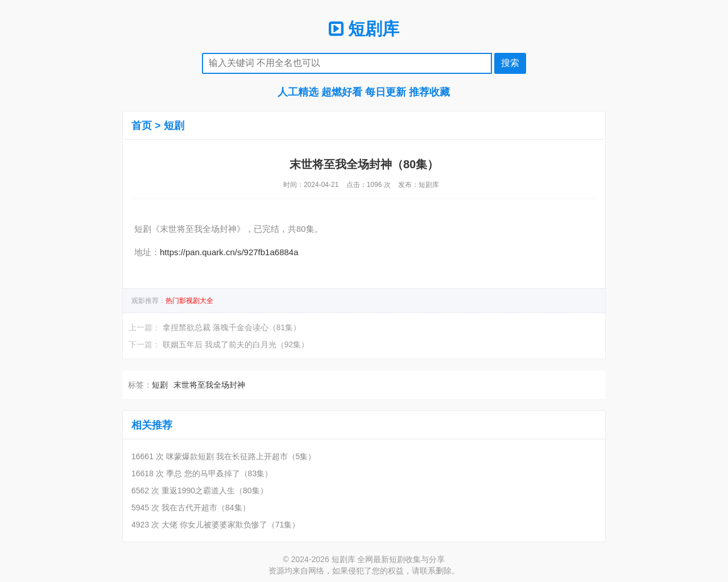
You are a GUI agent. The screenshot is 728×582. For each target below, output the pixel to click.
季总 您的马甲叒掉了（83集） (219, 473)
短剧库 (364, 29)
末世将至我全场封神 (209, 385)
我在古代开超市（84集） (206, 508)
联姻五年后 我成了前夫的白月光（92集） (236, 344)
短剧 (174, 126)
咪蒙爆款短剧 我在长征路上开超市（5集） (241, 456)
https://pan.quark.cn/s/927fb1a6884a (229, 252)
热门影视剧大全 (189, 301)
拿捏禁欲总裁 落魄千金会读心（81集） (232, 327)
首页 (142, 126)
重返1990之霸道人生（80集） (215, 490)
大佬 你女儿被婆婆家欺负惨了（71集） (231, 525)
